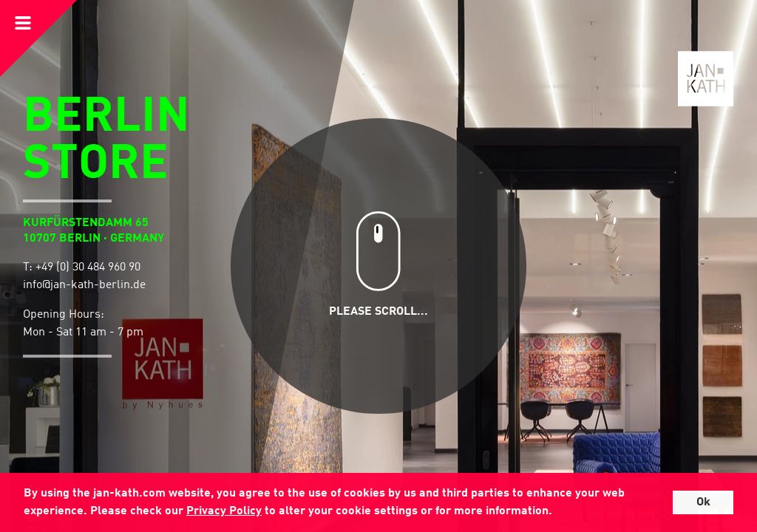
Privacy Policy (224, 511)
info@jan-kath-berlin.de (84, 285)
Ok (703, 502)
